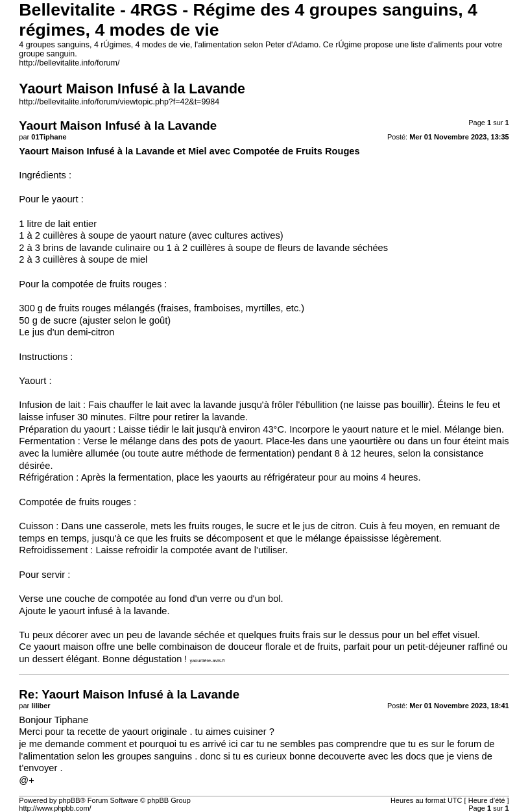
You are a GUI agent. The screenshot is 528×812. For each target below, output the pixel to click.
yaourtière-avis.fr (208, 661)
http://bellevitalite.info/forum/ (69, 63)
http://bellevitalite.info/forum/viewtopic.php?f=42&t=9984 (119, 102)
